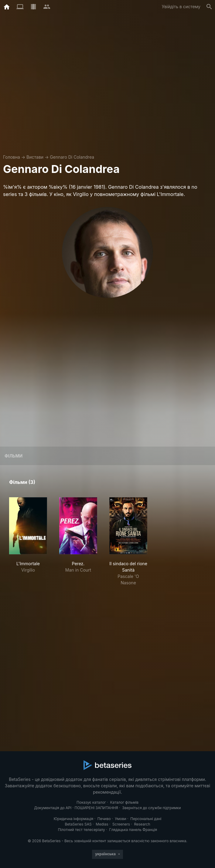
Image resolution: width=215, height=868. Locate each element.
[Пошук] (209, 7)
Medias (102, 824)
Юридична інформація (74, 819)
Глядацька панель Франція (133, 830)
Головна (12, 157)
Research (142, 824)
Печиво (104, 819)
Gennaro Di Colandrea (72, 157)
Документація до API (53, 808)
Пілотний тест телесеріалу (82, 830)
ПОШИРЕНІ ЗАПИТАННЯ (96, 808)
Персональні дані (146, 819)
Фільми (14, 456)
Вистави (35, 157)
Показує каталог (91, 802)
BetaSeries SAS (78, 824)
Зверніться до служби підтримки (151, 808)
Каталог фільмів (124, 802)
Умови (120, 819)
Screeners (121, 824)
